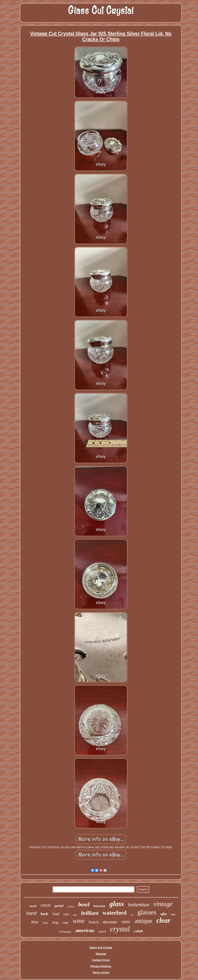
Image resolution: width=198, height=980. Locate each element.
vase (126, 921)
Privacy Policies (101, 966)
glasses (147, 912)
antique (143, 921)
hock (45, 914)
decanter (110, 922)
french (94, 922)
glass (117, 904)
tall (132, 915)
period (59, 906)
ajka (164, 914)
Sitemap (101, 954)
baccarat (99, 906)
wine (79, 921)
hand (31, 913)
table (66, 914)
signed (102, 932)
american (85, 931)
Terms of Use (101, 972)
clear (163, 920)
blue (35, 922)
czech (45, 905)
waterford (114, 913)
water (66, 923)
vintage (163, 904)
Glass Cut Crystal (101, 948)
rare (173, 914)
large (55, 922)
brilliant (90, 913)
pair (75, 915)
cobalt (138, 931)
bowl (84, 904)
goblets (71, 907)
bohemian (139, 905)
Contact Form (101, 960)
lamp (45, 923)
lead (56, 914)
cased (33, 906)
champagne (65, 932)
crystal (120, 929)
